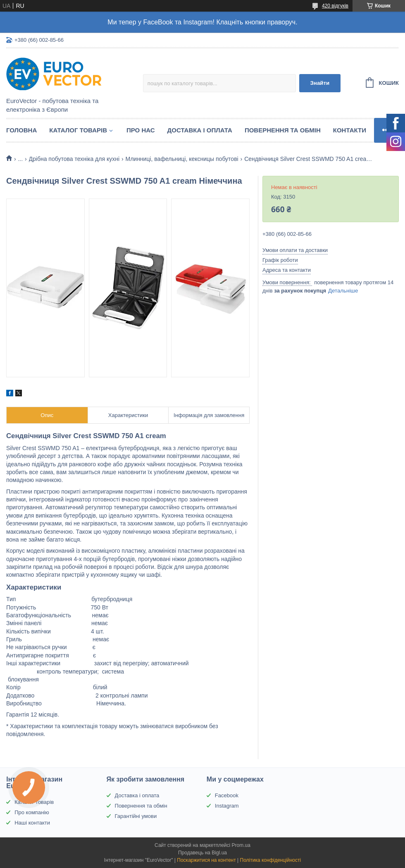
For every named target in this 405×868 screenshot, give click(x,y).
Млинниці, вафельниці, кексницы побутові (182, 159)
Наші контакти (32, 823)
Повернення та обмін (283, 130)
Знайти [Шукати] (320, 83)
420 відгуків (335, 6)
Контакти (350, 130)
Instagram (227, 806)
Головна (21, 130)
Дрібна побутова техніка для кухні (74, 159)
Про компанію (32, 812)
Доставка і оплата (200, 130)
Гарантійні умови (136, 816)
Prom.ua (241, 845)
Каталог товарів (78, 130)
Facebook (227, 795)
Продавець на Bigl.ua (202, 853)
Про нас (141, 130)
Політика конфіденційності (271, 860)
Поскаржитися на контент (206, 860)
